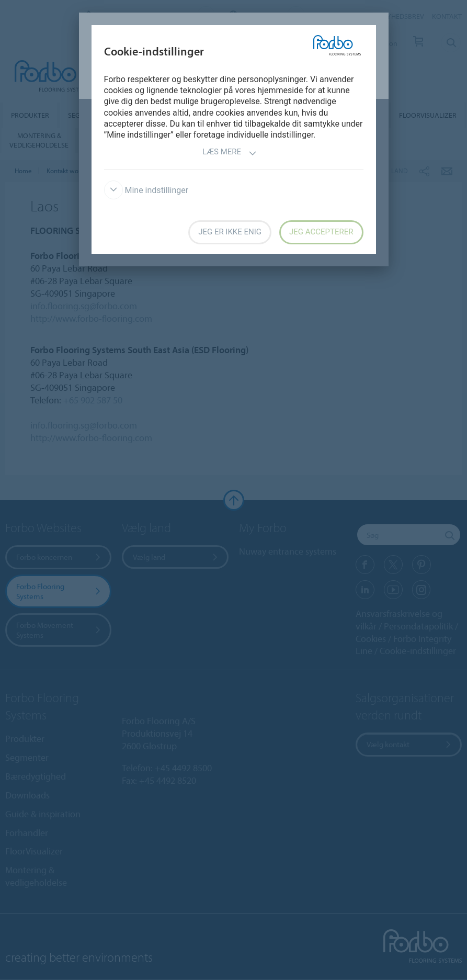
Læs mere (230, 153)
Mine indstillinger (146, 190)
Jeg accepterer (321, 232)
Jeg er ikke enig (230, 232)
